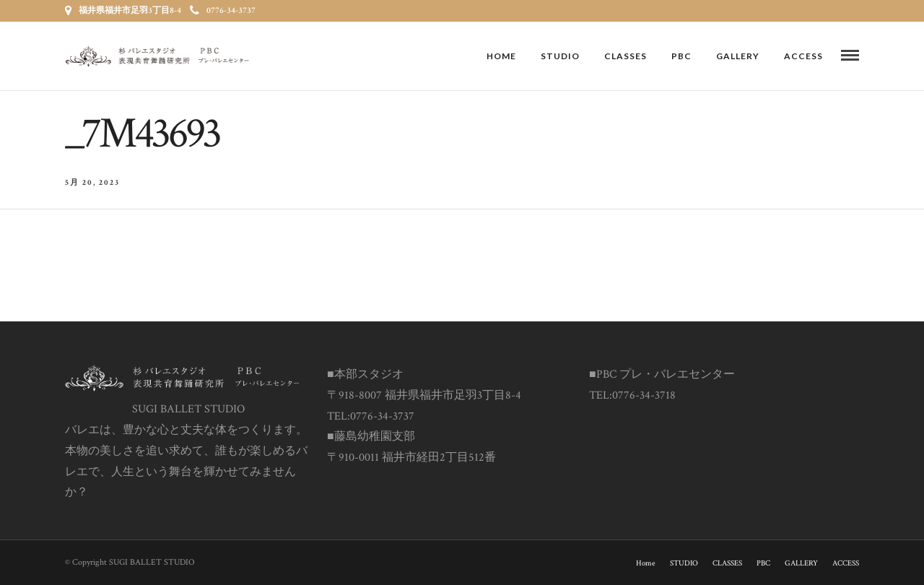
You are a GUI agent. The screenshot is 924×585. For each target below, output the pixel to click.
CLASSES (626, 56)
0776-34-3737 (223, 10)
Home (501, 56)
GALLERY (738, 56)
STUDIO (560, 56)
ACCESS (803, 56)
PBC (681, 56)
